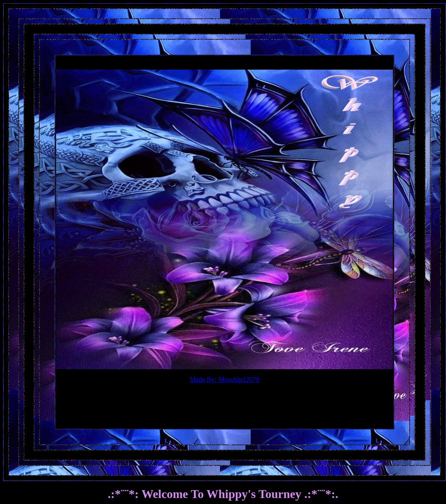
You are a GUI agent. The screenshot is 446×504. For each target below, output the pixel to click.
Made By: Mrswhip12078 (224, 380)
